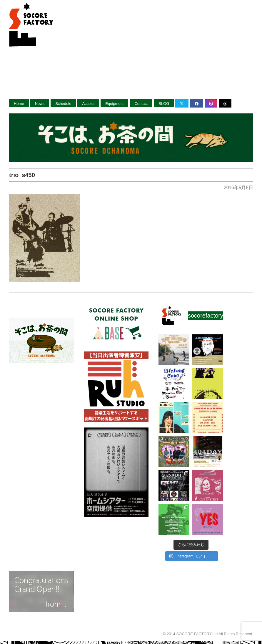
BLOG (164, 104)
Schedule (63, 104)
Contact (141, 104)
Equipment (114, 104)
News (40, 104)
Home (19, 104)
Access (88, 104)
